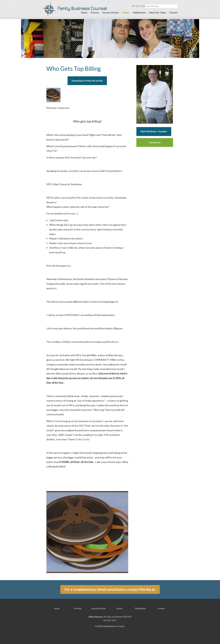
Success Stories (111, 13)
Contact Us (155, 142)
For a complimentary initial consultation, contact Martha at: (110, 589)
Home (84, 13)
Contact (173, 13)
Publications (139, 13)
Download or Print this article (87, 81)
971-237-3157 (110, 620)
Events (126, 13)
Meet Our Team (157, 13)
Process (95, 13)
